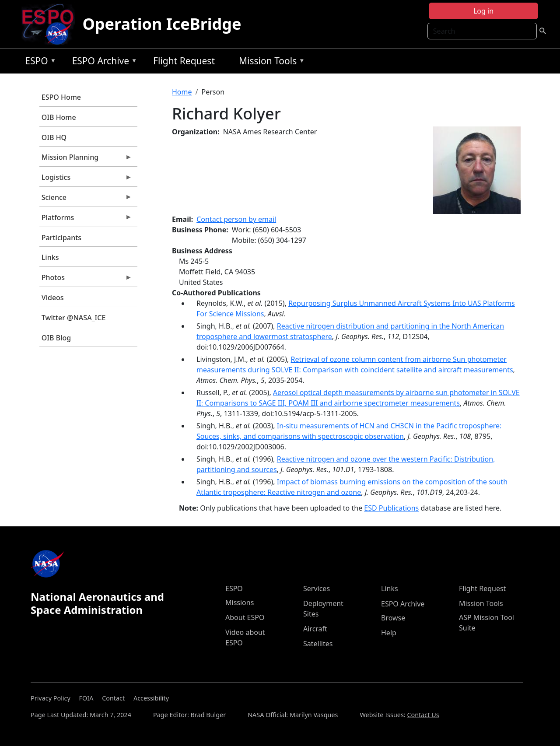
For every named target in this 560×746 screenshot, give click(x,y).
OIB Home (59, 117)
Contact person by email (236, 219)
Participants (61, 238)
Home (182, 92)
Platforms (86, 220)
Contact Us (423, 715)
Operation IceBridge (162, 24)
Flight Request (184, 61)
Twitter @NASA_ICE (74, 318)
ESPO (38, 62)
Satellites (318, 644)
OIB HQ (54, 137)
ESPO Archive (103, 62)
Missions (240, 602)
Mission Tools (270, 62)
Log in (483, 11)
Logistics (86, 179)
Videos (53, 298)
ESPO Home (61, 97)
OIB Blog (56, 338)
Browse (393, 618)
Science (86, 200)
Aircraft (315, 629)
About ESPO (245, 617)
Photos (86, 280)
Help (389, 633)
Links (50, 257)
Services (317, 588)
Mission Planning (86, 159)
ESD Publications (391, 508)
